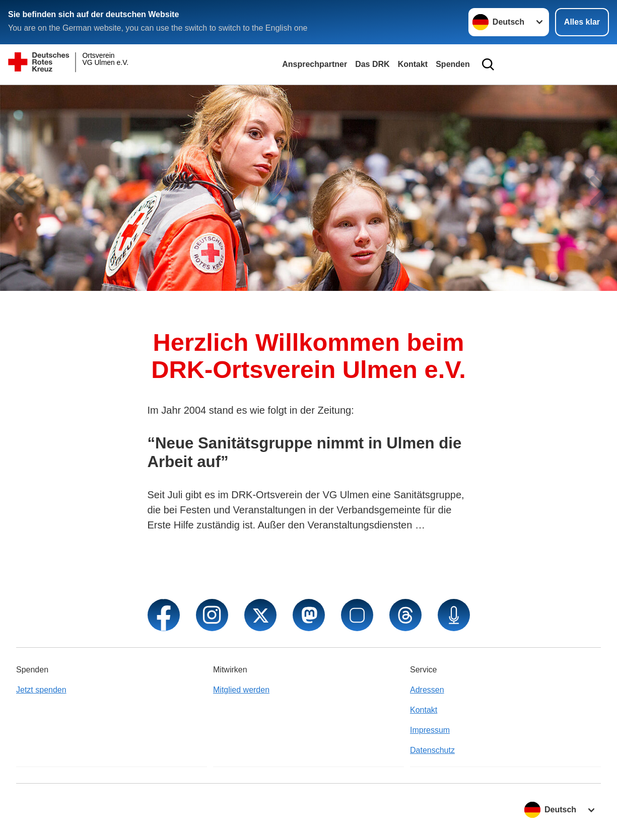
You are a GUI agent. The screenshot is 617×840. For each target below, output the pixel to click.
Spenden (453, 64)
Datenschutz (432, 750)
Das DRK (372, 64)
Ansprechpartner (315, 64)
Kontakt (413, 64)
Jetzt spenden (41, 690)
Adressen (427, 690)
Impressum (430, 730)
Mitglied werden (241, 690)
